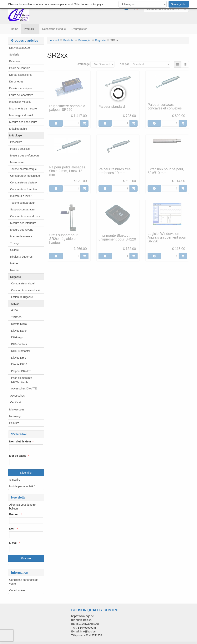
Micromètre (17, 162)
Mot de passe (18, 456)
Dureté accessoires (21, 75)
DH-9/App (17, 337)
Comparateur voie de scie (26, 216)
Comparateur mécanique (25, 176)
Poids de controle (20, 68)
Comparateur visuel (23, 283)
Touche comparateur (23, 203)
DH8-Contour (19, 344)
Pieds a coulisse (20, 149)
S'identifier (26, 473)
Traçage (15, 243)
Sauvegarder (179, 4)
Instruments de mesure (23, 108)
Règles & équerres (21, 257)
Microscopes (17, 409)
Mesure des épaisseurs (23, 122)
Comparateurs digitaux (24, 182)
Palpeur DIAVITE (21, 371)
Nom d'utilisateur (20, 441)
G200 (14, 310)
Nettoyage (15, 416)
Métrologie (15, 135)
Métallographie (18, 129)
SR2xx (15, 304)
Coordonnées (17, 590)
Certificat (15, 402)
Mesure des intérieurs (23, 223)
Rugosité (15, 277)
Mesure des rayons (22, 230)
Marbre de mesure (21, 236)
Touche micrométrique (23, 169)
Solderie (14, 55)
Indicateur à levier (21, 196)
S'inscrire (15, 480)
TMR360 (16, 317)
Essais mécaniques (21, 88)
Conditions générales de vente (24, 582)
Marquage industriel (21, 115)
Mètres (14, 263)
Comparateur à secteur (24, 189)
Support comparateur (23, 209)
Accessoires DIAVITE (24, 388)
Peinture (14, 423)
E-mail (13, 543)
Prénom (14, 514)
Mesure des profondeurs (25, 156)
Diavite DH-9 (19, 358)
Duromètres (16, 82)
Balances (15, 61)
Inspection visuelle (20, 102)
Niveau (14, 270)
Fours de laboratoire (21, 95)
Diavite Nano (19, 331)
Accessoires (17, 396)
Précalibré (16, 142)
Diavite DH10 (19, 364)
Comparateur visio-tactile (26, 290)
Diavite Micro (19, 324)
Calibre (14, 250)
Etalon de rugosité (22, 297)
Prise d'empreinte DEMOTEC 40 (22, 380)
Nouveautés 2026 (20, 48)
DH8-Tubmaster (21, 351)
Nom (12, 529)
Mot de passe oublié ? (22, 486)
